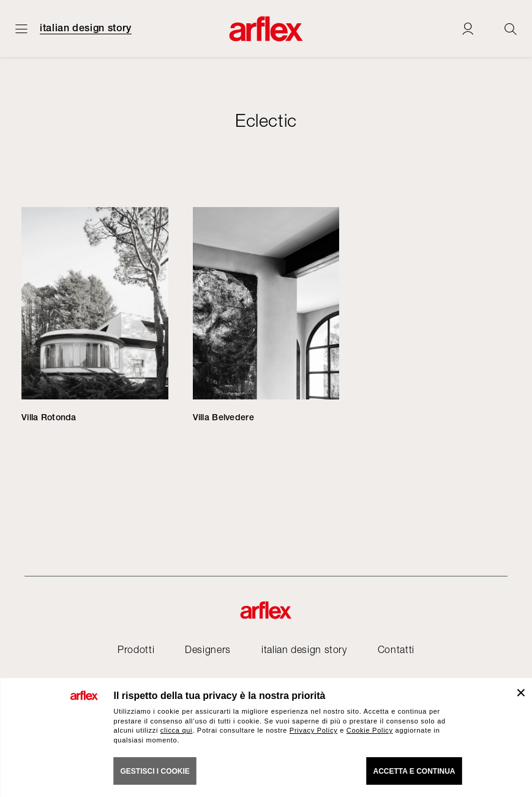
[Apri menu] (21, 28)
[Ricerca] (511, 28)
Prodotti (136, 649)
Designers (208, 649)
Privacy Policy (314, 730)
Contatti (396, 649)
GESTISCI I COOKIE (155, 771)
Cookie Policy (370, 730)
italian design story (86, 28)
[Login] (468, 28)
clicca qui (176, 730)
